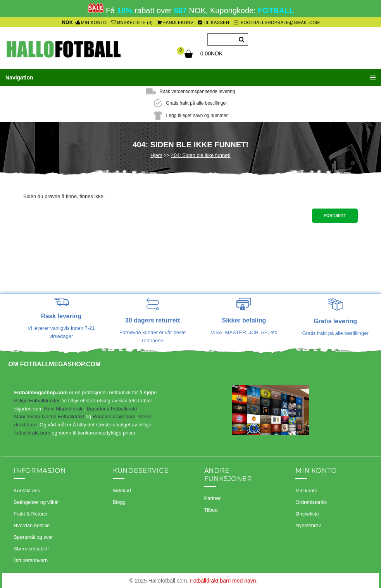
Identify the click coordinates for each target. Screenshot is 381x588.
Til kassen (214, 22)
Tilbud (211, 510)
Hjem (156, 155)
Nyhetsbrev (308, 525)
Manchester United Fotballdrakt (49, 416)
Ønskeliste (307, 514)
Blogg (119, 502)
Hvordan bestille (32, 525)
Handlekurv (176, 22)
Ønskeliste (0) (132, 22)
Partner (213, 498)
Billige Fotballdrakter (37, 401)
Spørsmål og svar (33, 537)
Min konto (91, 22)
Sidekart (122, 491)
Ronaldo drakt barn (114, 416)
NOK (67, 22)
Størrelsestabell (31, 549)
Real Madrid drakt (64, 409)
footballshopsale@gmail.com (277, 22)
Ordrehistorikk (311, 502)
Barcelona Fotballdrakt (112, 409)
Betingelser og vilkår (36, 502)
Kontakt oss (27, 491)
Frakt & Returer (31, 514)
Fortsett (335, 216)
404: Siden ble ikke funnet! (201, 155)
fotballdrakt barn (32, 433)
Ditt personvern (31, 560)
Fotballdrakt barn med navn (223, 581)
